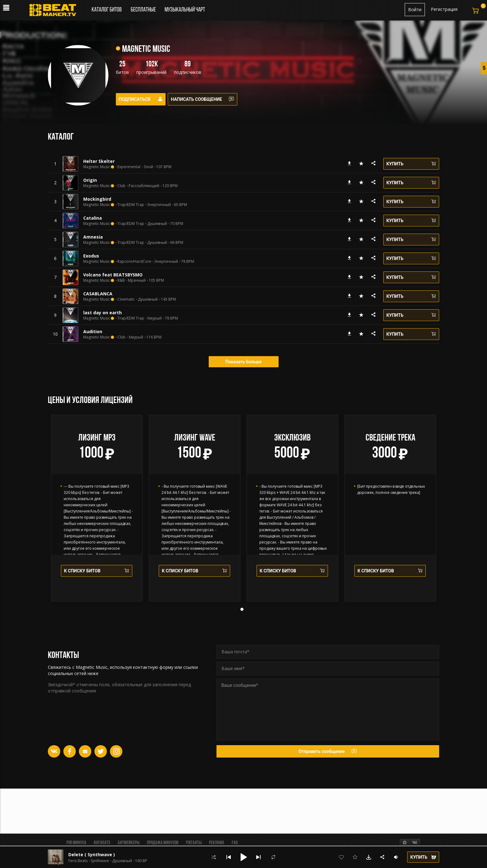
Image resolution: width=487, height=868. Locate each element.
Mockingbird (97, 199)
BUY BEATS (102, 843)
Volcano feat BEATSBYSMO (113, 275)
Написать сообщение (207, 99)
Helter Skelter (99, 161)
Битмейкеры (129, 843)
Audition (93, 331)
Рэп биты (194, 843)
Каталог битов (107, 10)
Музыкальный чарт (185, 10)
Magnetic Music (97, 167)
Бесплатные (144, 10)
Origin (90, 180)
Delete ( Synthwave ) (92, 855)
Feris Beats (78, 861)
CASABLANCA (98, 294)
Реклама (217, 843)
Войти (415, 9)
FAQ (235, 843)
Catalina (93, 218)
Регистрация (444, 9)
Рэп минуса (76, 843)
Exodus (91, 256)
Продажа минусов (163, 843)
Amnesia (93, 237)
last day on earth (102, 313)
